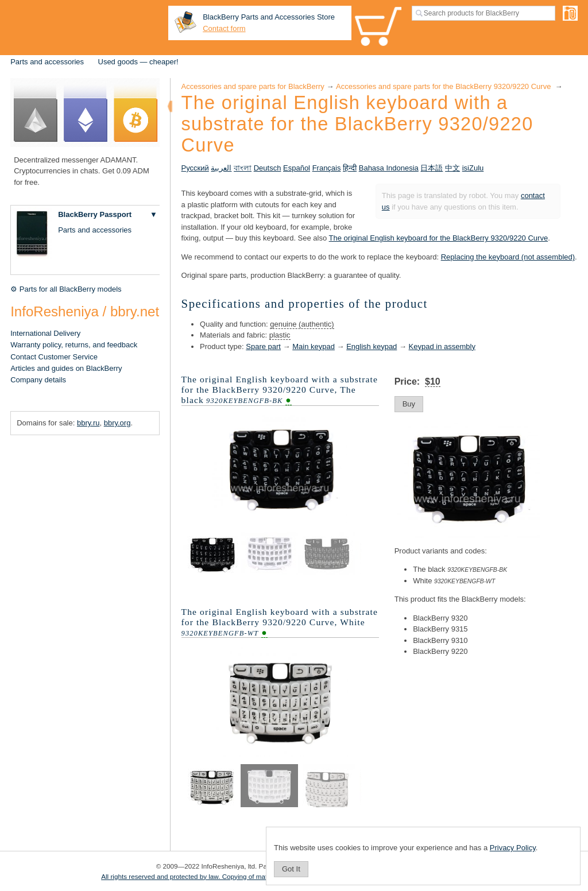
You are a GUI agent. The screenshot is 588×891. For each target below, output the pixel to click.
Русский (195, 168)
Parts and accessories (47, 62)
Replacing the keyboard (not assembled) (508, 257)
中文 (452, 168)
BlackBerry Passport (95, 214)
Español (297, 168)
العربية (221, 168)
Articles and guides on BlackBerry (66, 368)
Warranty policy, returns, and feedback (74, 345)
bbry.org (117, 423)
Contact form (224, 28)
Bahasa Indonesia (389, 168)
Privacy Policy (513, 848)
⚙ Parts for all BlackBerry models (66, 289)
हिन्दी (350, 168)
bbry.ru (88, 423)
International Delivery (45, 333)
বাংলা (243, 168)
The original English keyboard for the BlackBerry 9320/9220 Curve (439, 238)
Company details (38, 380)
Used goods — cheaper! (138, 62)
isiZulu (473, 168)
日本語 (432, 168)
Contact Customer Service (54, 357)
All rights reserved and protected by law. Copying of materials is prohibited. (212, 876)
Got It (291, 869)
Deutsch (268, 168)
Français (327, 168)
